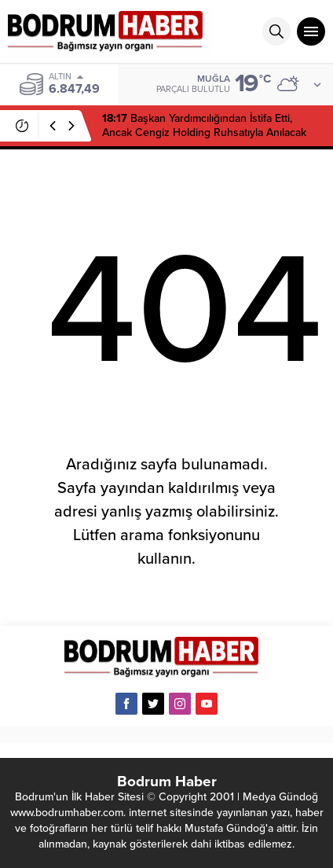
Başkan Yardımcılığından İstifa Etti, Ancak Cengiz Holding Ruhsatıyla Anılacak (204, 125)
